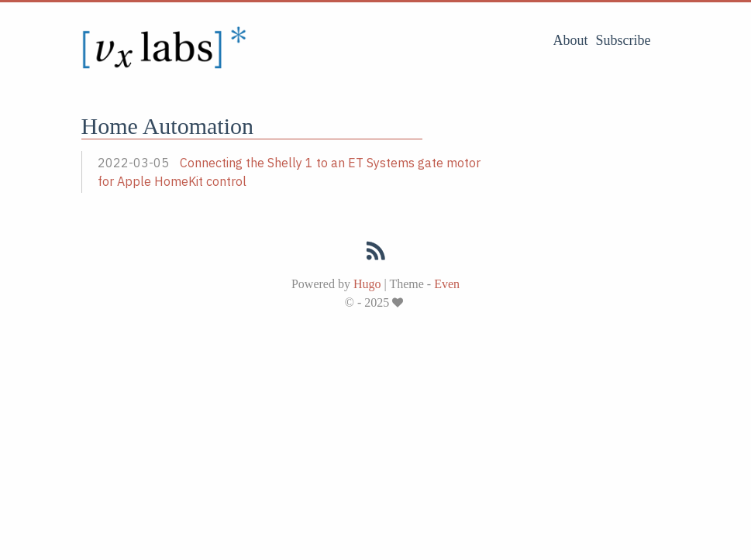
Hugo (367, 284)
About (571, 40)
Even (447, 284)
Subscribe (624, 40)
